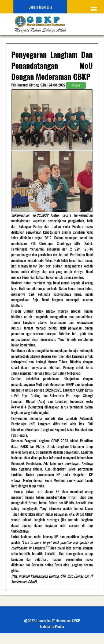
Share (76, 85)
